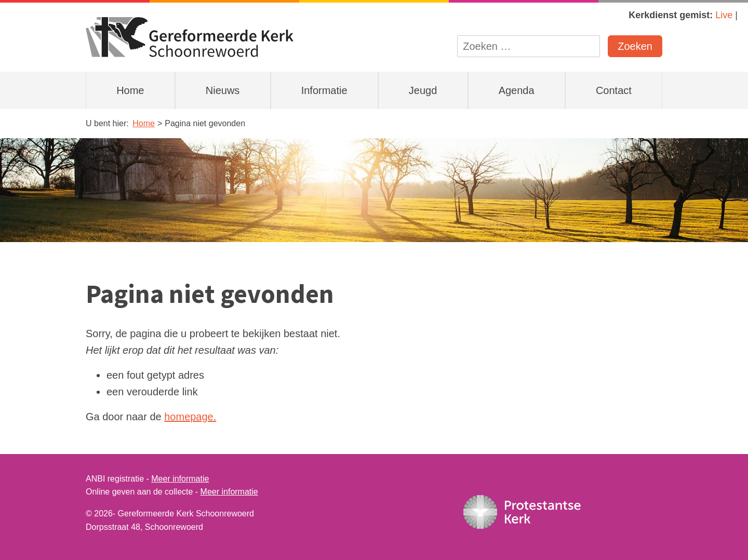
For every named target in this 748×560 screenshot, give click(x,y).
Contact (614, 90)
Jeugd (423, 90)
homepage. (190, 417)
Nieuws (223, 90)
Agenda (517, 90)
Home (130, 90)
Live (724, 15)
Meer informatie (180, 479)
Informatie (324, 90)
